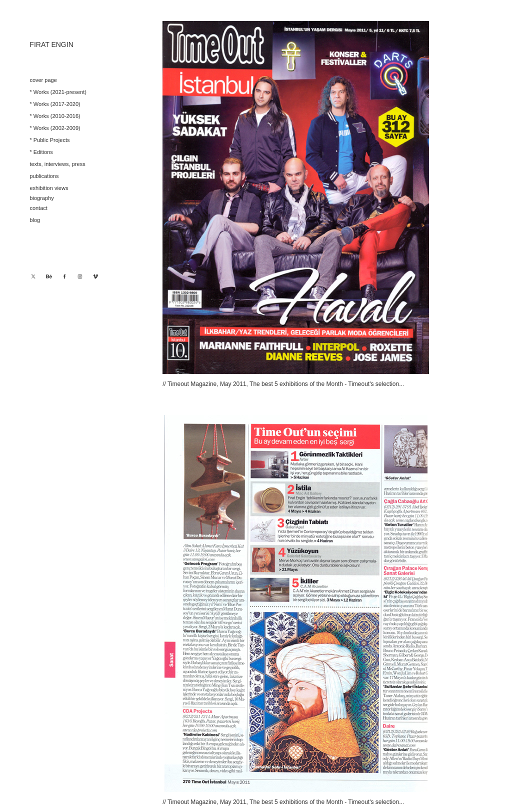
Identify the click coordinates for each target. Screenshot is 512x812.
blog (35, 220)
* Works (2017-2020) (55, 104)
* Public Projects (49, 140)
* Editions (41, 152)
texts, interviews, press (57, 164)
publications (44, 176)
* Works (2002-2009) (55, 128)
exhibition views (49, 188)
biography (41, 198)
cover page (43, 80)
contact (38, 208)
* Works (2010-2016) (55, 116)
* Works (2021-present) (58, 92)
